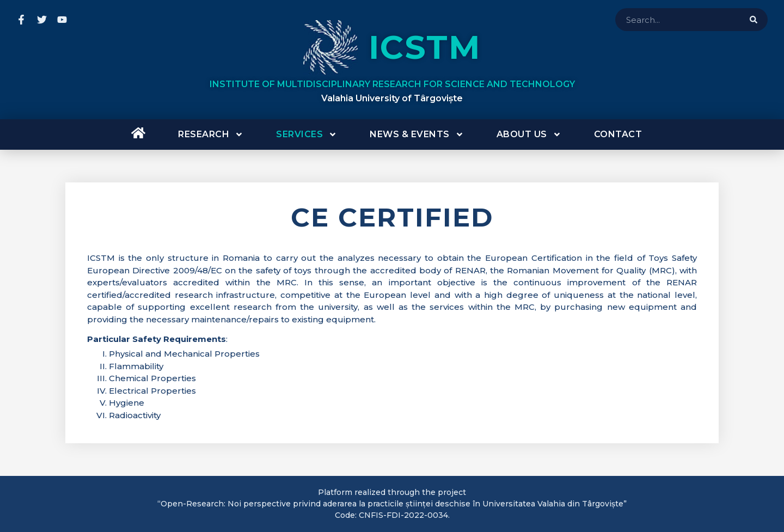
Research (211, 134)
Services (307, 134)
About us (529, 134)
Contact (618, 134)
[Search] (754, 20)
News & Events (417, 134)
